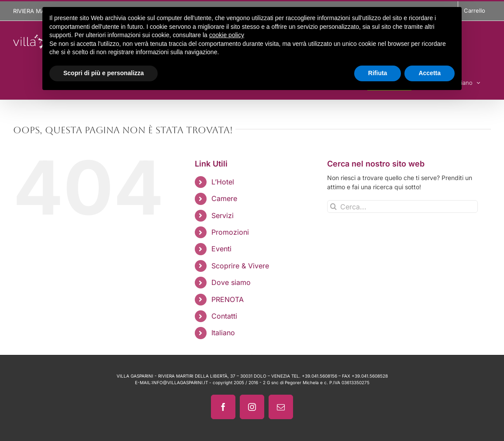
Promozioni (230, 232)
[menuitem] (263, 333)
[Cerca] (333, 207)
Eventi (221, 249)
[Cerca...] (402, 207)
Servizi (223, 215)
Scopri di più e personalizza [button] (104, 73)
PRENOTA (228, 299)
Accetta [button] (430, 73)
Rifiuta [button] (378, 73)
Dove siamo (231, 282)
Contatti (224, 316)
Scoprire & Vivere (240, 266)
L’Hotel (223, 182)
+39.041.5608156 (319, 376)
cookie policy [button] (227, 35)
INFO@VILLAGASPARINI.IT (180, 382)
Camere (224, 198)
